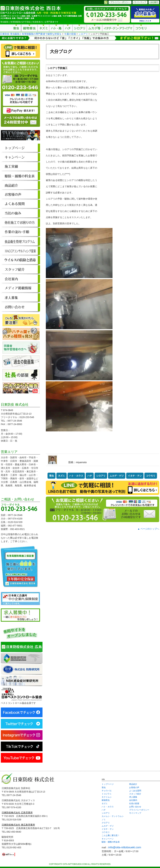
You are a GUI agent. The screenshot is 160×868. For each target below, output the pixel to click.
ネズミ (43, 28)
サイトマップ (135, 813)
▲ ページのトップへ (148, 529)
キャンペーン (108, 839)
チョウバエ (107, 791)
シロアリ (80, 28)
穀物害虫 (29, 28)
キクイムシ (107, 797)
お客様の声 (134, 787)
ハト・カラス (76, 476)
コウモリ (141, 28)
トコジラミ (107, 794)
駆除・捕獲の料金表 (111, 842)
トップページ (108, 784)
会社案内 (133, 800)
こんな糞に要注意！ (111, 835)
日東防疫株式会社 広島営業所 (17, 813)
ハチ (68, 28)
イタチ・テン (118, 28)
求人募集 (133, 797)
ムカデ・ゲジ (117, 476)
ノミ (104, 820)
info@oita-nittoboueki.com (125, 847)
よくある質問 (135, 791)
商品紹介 (133, 784)
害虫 (16, 28)
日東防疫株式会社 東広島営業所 (18, 825)
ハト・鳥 (56, 28)
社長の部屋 (134, 804)
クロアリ (106, 823)
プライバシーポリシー (139, 810)
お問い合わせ (135, 807)
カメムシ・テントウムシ (113, 816)
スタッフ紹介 (135, 794)
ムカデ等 (94, 28)
